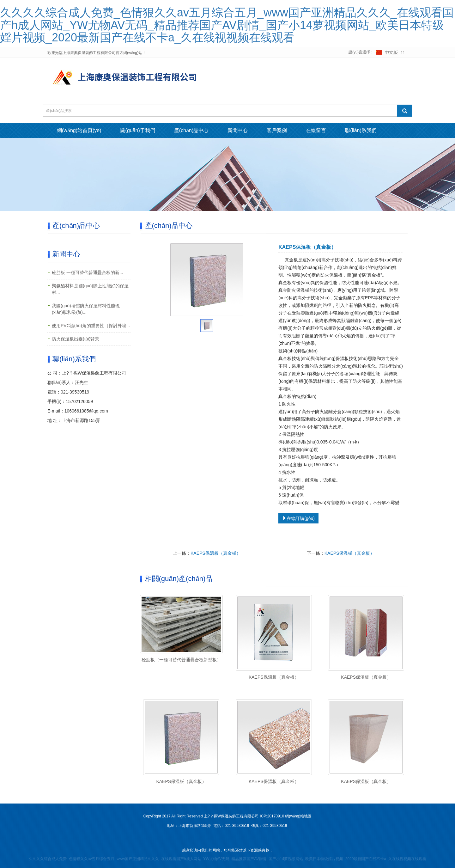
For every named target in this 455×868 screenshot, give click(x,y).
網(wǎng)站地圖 (298, 816)
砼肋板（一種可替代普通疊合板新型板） (181, 660)
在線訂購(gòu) (298, 518)
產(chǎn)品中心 (191, 130)
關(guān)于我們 (138, 130)
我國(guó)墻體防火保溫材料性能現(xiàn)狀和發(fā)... (86, 309)
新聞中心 (238, 130)
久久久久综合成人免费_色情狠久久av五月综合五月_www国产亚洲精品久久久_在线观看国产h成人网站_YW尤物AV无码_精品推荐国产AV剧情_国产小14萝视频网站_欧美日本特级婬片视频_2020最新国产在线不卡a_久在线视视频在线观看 (227, 25)
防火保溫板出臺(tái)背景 (76, 339)
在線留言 (316, 130)
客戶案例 (277, 130)
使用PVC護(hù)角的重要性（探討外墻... (91, 326)
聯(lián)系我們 (361, 130)
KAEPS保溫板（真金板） (216, 553)
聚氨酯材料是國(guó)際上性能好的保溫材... (90, 289)
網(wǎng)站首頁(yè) (79, 130)
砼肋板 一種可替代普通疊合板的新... (88, 272)
